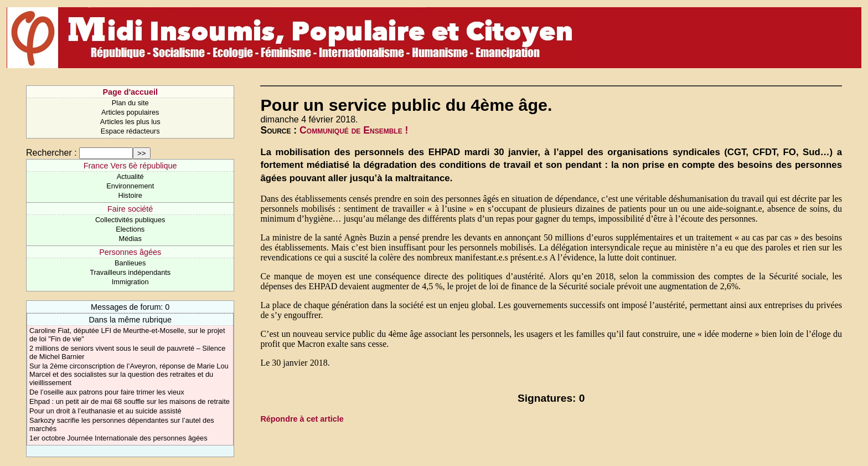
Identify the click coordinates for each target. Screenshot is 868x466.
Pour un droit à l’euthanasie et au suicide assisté (105, 411)
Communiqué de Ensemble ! (354, 130)
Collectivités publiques (130, 220)
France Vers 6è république (130, 166)
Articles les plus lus (130, 122)
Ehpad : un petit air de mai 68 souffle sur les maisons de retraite (130, 401)
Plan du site (130, 103)
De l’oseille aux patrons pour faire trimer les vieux (107, 392)
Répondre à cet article (302, 419)
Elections (130, 229)
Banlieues (130, 263)
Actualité (130, 176)
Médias (130, 239)
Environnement (130, 186)
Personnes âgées (130, 252)
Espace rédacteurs (130, 131)
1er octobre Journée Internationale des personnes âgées (118, 438)
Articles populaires (130, 112)
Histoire (130, 195)
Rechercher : (51, 153)
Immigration (130, 282)
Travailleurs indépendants (130, 272)
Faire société (130, 209)
